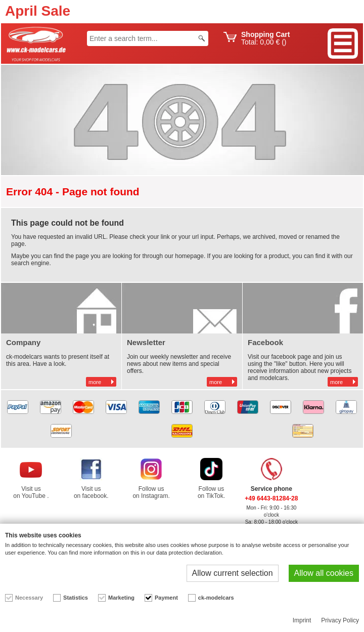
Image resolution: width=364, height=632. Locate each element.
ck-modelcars (216, 598)
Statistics (76, 598)
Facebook (265, 342)
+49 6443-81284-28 (271, 498)
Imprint (302, 620)
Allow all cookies (324, 573)
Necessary (29, 598)
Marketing (121, 598)
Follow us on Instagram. (151, 492)
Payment (166, 598)
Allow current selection (233, 573)
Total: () (265, 38)
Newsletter (146, 342)
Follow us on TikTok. (211, 492)
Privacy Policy (340, 620)
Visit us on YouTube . (31, 492)
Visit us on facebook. (91, 492)
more (95, 382)
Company (23, 342)
